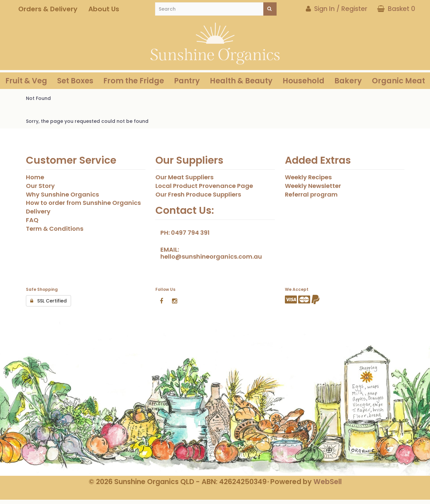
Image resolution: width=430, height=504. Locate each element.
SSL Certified (48, 301)
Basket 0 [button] (396, 9)
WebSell (328, 482)
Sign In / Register (337, 9)
